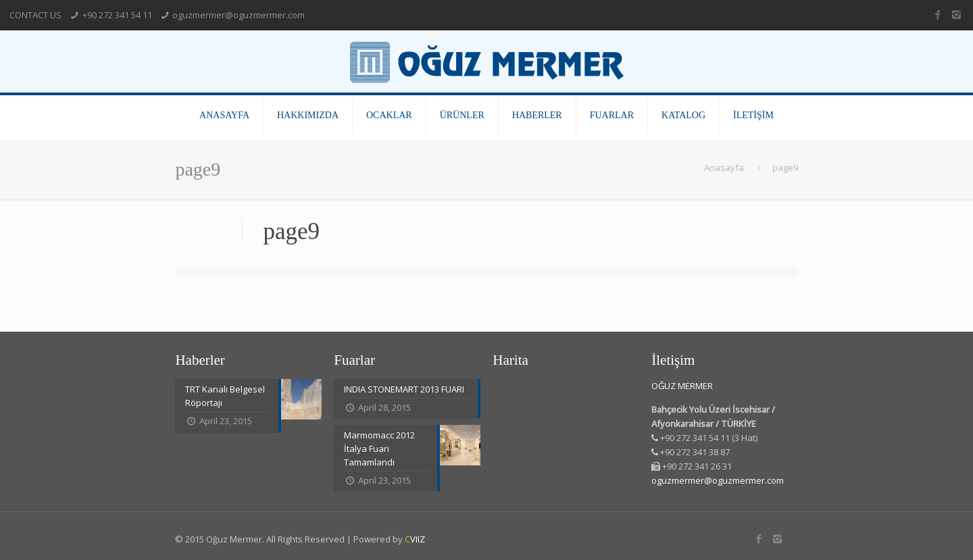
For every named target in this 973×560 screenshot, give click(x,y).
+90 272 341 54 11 (117, 15)
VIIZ (415, 539)
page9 (785, 168)
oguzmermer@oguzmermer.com (239, 15)
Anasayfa (724, 168)
